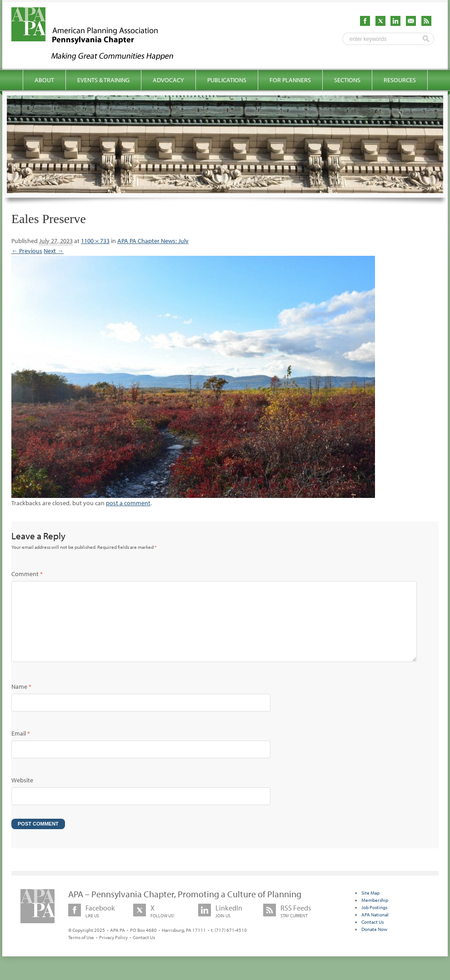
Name (21, 701)
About (44, 80)
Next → (54, 251)
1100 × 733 (95, 241)
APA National (375, 929)
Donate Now (374, 944)
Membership (375, 915)
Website (22, 795)
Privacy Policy (113, 952)
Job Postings (374, 922)
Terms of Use (81, 952)
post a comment (128, 503)
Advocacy (168, 80)
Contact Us (144, 952)
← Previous (27, 251)
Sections (347, 80)
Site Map (370, 907)
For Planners (290, 80)
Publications (227, 80)
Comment (27, 574)
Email (21, 748)
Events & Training (103, 80)
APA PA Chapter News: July (153, 241)
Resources (400, 80)
